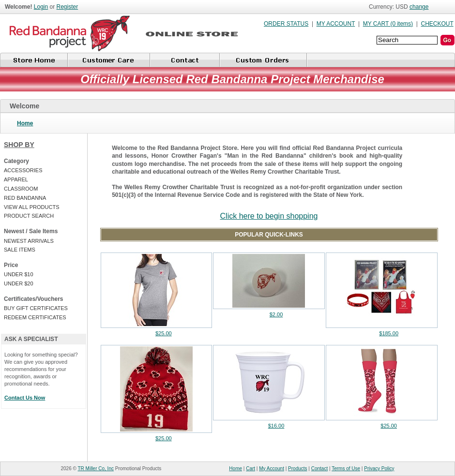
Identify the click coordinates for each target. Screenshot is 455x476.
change (419, 7)
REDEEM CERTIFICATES (35, 317)
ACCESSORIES (23, 170)
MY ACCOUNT (336, 24)
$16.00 (276, 426)
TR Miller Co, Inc (96, 469)
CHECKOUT (437, 24)
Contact (319, 469)
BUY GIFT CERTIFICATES (36, 308)
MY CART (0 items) (388, 24)
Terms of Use (346, 469)
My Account (272, 469)
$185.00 (389, 333)
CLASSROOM (21, 189)
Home (25, 123)
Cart (250, 469)
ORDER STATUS (286, 24)
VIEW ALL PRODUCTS (32, 207)
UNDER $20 (19, 283)
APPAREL (16, 179)
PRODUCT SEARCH (29, 216)
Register (68, 7)
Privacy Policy (379, 469)
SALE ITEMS (20, 250)
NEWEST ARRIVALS (29, 241)
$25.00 (164, 333)
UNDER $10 (19, 274)
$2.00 (276, 314)
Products (297, 469)
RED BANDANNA (25, 198)
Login (41, 7)
